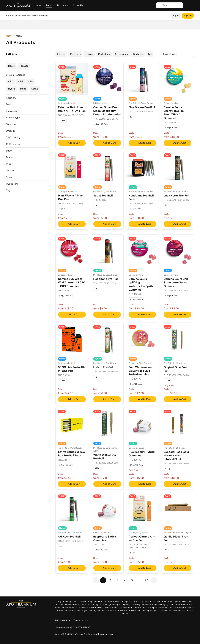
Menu (49, 5)
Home (38, 5)
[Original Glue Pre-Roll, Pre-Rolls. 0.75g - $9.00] (178, 364)
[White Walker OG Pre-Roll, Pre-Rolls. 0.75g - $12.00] (107, 448)
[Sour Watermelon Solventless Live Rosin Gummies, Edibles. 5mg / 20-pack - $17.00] (142, 364)
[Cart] (191, 5)
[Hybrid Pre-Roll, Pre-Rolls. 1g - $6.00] (107, 364)
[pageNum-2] (110, 580)
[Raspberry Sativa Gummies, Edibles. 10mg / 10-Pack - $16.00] (107, 533)
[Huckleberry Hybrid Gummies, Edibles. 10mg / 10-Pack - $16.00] (142, 448)
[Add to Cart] (72, 143)
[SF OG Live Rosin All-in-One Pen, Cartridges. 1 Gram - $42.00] (72, 364)
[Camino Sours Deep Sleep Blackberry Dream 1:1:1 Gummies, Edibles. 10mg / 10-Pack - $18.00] (107, 106)
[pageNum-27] (146, 580)
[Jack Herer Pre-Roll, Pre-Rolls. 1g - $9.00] (178, 190)
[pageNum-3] (118, 580)
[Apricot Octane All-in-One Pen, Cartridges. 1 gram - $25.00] (142, 533)
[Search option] (175, 54)
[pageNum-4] (125, 580)
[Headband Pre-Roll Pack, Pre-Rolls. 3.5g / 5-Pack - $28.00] (142, 190)
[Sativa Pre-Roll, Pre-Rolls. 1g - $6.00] (107, 190)
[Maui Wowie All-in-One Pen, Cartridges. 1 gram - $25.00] (72, 190)
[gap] (139, 580)
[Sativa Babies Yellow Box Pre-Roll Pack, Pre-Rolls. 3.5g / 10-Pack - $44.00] (72, 448)
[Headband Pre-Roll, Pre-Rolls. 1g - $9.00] (107, 277)
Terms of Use (81, 621)
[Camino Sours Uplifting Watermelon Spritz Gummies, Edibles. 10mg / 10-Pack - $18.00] (142, 277)
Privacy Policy (62, 621)
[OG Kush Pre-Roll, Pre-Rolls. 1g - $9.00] (72, 533)
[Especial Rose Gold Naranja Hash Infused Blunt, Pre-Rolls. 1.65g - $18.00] (178, 448)
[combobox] (175, 54)
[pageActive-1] (103, 580)
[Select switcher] (191, 54)
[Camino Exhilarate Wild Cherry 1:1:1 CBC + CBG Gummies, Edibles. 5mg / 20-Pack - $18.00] (72, 277)
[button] (28, 98)
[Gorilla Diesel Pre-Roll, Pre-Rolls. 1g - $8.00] (178, 533)
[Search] (172, 5)
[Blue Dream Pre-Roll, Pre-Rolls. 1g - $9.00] (142, 106)
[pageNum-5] (132, 580)
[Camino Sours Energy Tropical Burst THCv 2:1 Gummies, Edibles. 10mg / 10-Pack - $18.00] (178, 106)
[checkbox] (61, 54)
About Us (78, 5)
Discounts (63, 5)
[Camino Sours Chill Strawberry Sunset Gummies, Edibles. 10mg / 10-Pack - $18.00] (178, 277)
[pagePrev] (96, 580)
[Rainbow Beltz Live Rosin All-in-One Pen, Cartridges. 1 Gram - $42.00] (72, 106)
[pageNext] (154, 580)
